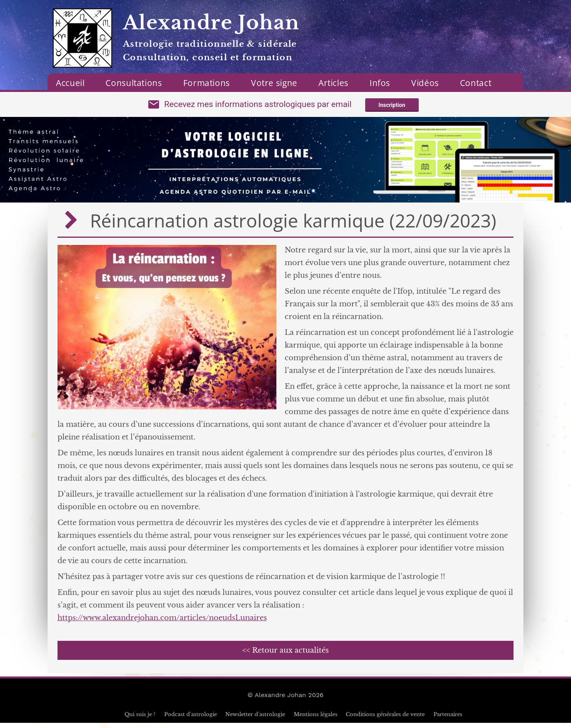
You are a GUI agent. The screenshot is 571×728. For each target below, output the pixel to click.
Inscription (392, 108)
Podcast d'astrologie (191, 719)
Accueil (70, 83)
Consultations (134, 83)
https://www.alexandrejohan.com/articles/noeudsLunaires (162, 623)
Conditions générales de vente (385, 719)
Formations (207, 83)
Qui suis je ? (140, 719)
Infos (380, 83)
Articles (333, 83)
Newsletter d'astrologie (255, 719)
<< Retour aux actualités (285, 655)
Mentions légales (316, 719)
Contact (476, 83)
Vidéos (425, 83)
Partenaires (448, 719)
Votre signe (274, 83)
